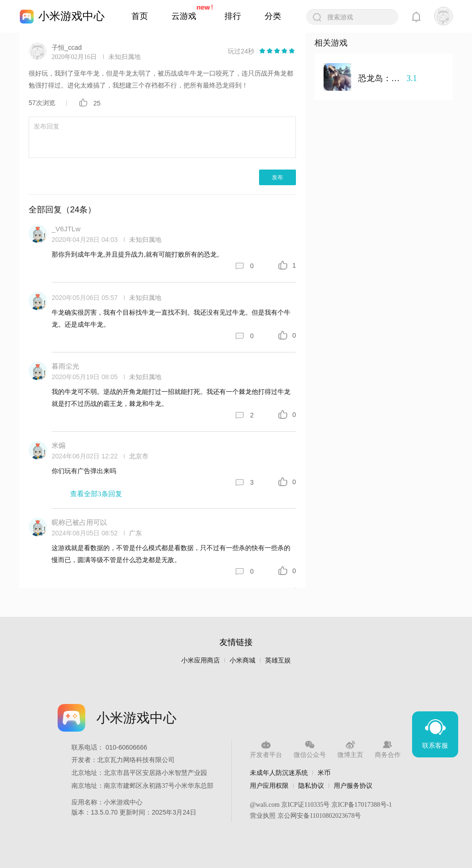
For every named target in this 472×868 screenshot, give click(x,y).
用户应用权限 (269, 786)
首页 (140, 16)
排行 (233, 16)
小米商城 (242, 660)
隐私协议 (311, 786)
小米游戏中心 (71, 16)
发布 (277, 177)
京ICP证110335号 (305, 805)
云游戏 (184, 16)
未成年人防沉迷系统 (279, 773)
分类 (273, 16)
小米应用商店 (201, 660)
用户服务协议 (353, 786)
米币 (324, 773)
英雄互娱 (278, 660)
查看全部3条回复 (96, 494)
